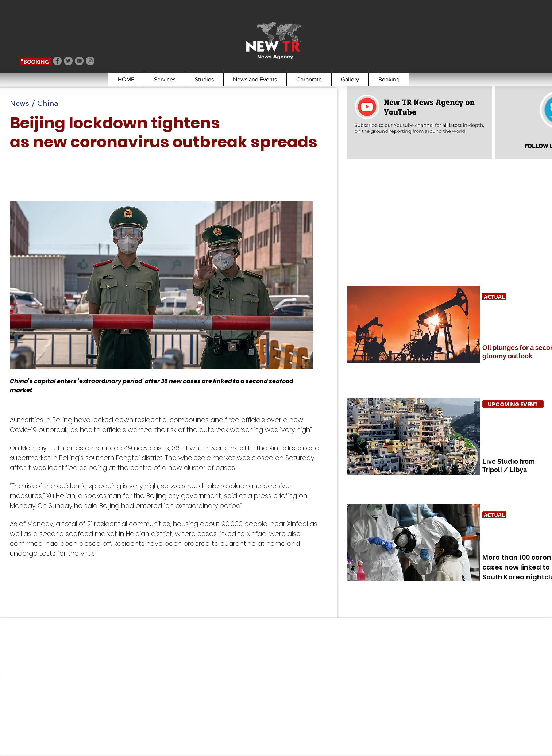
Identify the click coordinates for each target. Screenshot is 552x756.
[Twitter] (68, 61)
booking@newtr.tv (34, 715)
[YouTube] (79, 61)
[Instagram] (90, 61)
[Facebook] (57, 61)
